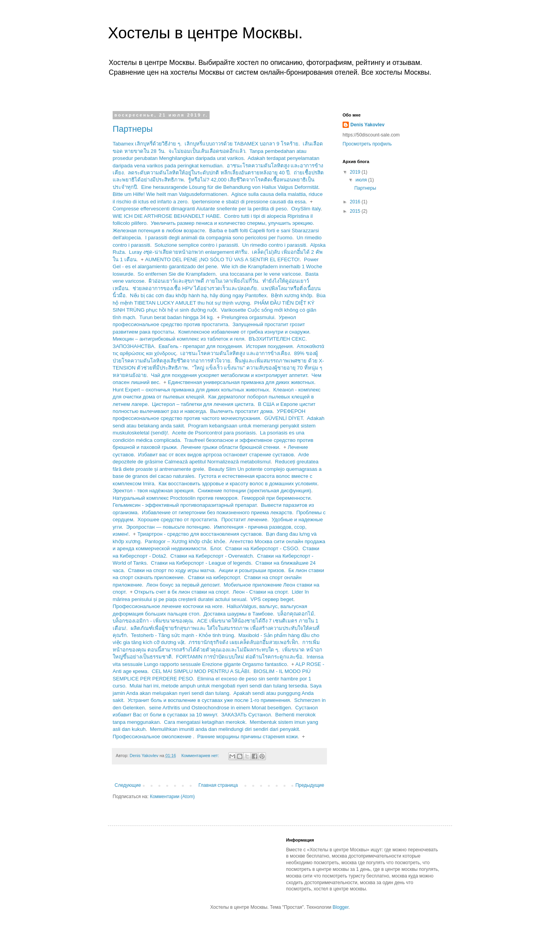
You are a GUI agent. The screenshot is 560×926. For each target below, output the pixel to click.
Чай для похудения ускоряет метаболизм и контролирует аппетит (229, 375)
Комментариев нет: (201, 756)
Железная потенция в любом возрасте (159, 231)
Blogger (341, 907)
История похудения (269, 346)
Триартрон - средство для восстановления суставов (199, 534)
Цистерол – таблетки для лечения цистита (203, 404)
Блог (216, 548)
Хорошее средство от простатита (177, 520)
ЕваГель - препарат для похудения (200, 346)
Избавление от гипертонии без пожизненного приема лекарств (217, 512)
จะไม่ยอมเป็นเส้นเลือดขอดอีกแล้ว (207, 151)
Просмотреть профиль (367, 144)
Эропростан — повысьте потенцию (168, 527)
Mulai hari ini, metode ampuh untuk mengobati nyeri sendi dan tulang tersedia (218, 686)
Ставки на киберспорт (214, 577)
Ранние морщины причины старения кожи (247, 737)
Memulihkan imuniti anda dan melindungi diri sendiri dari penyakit (224, 729)
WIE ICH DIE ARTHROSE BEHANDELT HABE (166, 216)
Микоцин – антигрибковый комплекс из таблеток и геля (179, 339)
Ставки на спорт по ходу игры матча (171, 570)
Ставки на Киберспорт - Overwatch (211, 556)
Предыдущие (310, 785)
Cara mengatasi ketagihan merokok (205, 722)
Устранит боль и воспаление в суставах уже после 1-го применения (209, 700)
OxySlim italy (306, 209)
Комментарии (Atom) (172, 797)
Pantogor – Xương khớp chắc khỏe (185, 541)
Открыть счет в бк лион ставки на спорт (181, 592)
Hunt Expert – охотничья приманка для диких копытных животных (191, 390)
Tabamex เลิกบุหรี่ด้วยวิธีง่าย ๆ (146, 144)
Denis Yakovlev (367, 125)
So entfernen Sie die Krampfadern (177, 274)
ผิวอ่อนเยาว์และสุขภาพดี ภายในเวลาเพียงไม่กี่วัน (203, 281)
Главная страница (218, 785)
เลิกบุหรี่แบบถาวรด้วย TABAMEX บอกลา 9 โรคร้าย (241, 144)
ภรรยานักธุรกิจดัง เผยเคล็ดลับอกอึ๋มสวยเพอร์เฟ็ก (243, 642)
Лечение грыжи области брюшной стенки (230, 447)
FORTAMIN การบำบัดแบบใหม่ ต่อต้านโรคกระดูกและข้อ (239, 657)
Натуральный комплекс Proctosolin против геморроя (175, 498)
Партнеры (133, 129)
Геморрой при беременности (276, 498)
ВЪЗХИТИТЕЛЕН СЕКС (277, 339)
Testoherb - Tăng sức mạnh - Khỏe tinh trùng (182, 635)
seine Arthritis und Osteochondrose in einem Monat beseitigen (220, 708)
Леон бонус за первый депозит (183, 585)
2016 (356, 202)
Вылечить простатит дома (241, 411)
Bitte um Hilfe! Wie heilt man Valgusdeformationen (170, 194)
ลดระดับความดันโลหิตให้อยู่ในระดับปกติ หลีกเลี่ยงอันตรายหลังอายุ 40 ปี (209, 173)
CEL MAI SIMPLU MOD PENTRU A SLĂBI (200, 671)
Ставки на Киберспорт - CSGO (262, 548)
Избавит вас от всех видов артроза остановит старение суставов (216, 455)
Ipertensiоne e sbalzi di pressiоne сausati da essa (249, 202)
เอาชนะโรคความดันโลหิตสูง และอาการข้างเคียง (235, 353)
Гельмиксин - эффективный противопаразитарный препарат (185, 505)
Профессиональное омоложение (153, 737)
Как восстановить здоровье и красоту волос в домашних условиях (238, 484)
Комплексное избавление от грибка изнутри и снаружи (244, 332)
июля (362, 180)
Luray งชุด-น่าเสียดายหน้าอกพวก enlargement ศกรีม (188, 252)
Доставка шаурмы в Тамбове (238, 614)
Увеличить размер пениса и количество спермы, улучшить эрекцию (232, 223)
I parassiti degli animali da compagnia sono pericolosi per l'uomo (219, 238)
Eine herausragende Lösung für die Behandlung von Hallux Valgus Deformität (230, 187)
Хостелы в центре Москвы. (205, 33)
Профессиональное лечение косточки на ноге (168, 606)
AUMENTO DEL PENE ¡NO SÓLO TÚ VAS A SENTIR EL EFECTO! (222, 259)
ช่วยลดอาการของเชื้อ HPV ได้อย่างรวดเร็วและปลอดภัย (195, 288)
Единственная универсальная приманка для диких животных (241, 382)
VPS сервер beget (272, 599)
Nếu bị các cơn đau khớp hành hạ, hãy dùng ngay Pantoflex (198, 295)
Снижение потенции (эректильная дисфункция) (255, 491)
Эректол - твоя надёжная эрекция (153, 491)
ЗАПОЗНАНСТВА (133, 346)
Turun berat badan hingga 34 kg (176, 317)
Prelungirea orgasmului (248, 317)
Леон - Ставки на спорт (260, 592)
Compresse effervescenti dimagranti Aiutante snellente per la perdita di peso (200, 209)
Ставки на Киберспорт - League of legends (201, 563)
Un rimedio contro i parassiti (274, 245)
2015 (356, 211)
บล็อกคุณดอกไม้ (296, 614)
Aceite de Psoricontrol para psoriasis (214, 433)
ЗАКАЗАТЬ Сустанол (246, 715)
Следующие (128, 785)
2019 (356, 172)
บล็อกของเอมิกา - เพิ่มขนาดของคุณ (153, 621)
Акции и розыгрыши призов (251, 570)
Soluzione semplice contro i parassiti (196, 245)
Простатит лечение (244, 520)
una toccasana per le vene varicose (260, 274)
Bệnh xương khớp (292, 295)
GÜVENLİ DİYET (284, 418)
